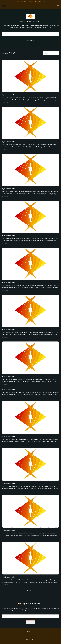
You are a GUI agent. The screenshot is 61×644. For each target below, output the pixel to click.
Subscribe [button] (30, 40)
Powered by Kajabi (31, 640)
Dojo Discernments (8, 95)
